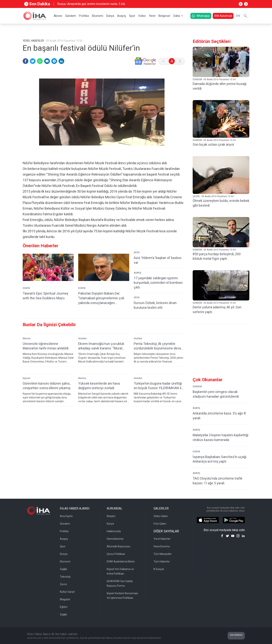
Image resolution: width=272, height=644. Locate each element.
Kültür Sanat (67, 592)
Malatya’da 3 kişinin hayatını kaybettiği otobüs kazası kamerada (221, 437)
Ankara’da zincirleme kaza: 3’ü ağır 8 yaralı (219, 416)
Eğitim (64, 607)
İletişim (111, 516)
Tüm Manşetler (163, 554)
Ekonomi (97, 16)
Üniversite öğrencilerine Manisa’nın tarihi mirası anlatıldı (46, 346)
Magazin (65, 599)
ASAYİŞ (137, 273)
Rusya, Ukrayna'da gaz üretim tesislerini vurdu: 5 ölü (91, 4)
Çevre (63, 584)
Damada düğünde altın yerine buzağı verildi (220, 86)
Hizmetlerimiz (115, 539)
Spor (132, 16)
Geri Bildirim (236, 635)
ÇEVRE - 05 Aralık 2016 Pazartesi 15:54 (213, 196)
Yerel (152, 16)
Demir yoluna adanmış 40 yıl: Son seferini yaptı (217, 310)
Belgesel (164, 16)
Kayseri (27, 378)
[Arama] (246, 16)
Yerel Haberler (162, 539)
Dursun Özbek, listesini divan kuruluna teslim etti (155, 305)
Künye (110, 524)
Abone (58, 16)
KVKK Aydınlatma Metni (121, 562)
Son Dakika (37, 4)
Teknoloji (65, 577)
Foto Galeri (160, 524)
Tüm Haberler (162, 562)
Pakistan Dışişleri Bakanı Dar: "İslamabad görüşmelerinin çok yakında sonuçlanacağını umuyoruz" (101, 298)
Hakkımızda (114, 531)
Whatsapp (201, 16)
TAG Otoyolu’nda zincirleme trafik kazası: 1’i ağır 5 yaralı (218, 481)
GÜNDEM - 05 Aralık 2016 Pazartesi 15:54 (214, 79)
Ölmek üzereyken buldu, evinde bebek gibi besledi (221, 203)
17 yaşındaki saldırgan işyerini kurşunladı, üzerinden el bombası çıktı (158, 283)
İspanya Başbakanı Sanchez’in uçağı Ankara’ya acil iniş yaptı (219, 459)
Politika (84, 16)
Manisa (27, 338)
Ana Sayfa (66, 516)
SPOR (137, 253)
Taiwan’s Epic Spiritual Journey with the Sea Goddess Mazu (46, 296)
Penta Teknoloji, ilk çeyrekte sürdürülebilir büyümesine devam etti (159, 346)
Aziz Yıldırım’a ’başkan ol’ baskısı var (158, 260)
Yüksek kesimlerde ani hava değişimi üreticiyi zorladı (99, 386)
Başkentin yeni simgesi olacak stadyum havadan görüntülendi (216, 394)
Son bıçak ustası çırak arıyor (213, 144)
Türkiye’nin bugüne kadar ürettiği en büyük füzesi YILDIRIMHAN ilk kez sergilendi (158, 386)
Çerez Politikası (116, 554)
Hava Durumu (162, 546)
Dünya (110, 16)
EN (238, 16)
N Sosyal (159, 569)
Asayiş (122, 16)
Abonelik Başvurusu (119, 546)
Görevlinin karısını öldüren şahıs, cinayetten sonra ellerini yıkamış (47, 386)
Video (142, 16)
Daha (177, 16)
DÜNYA (26, 288)
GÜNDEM (197, 387)
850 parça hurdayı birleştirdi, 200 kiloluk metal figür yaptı (217, 256)
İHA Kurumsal (223, 16)
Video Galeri (161, 516)
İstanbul (82, 338)
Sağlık (63, 569)
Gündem (71, 16)
